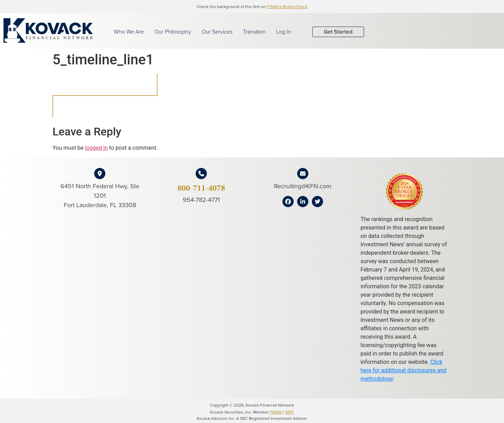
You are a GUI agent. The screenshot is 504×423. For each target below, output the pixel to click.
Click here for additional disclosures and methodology (404, 370)
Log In (284, 32)
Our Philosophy (173, 32)
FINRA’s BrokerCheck (287, 7)
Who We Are (129, 32)
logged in (96, 148)
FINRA (276, 412)
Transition (254, 32)
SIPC (290, 412)
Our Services (217, 32)
